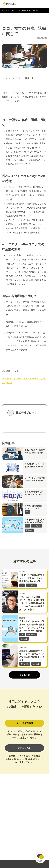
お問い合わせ (25, 748)
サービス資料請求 (25, 723)
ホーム (4, 10)
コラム (12, 10)
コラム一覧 (25, 675)
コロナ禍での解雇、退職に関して (29, 10)
